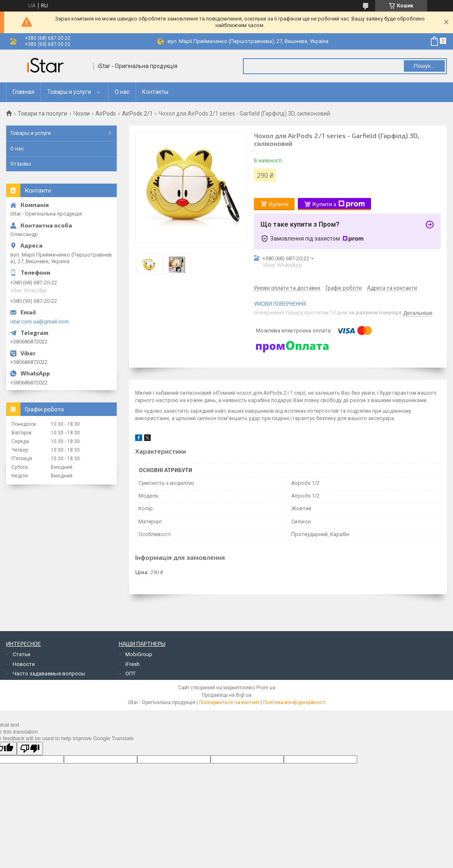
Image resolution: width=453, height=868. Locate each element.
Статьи (22, 654)
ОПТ (130, 674)
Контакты (155, 92)
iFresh (133, 664)
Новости (24, 664)
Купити (279, 204)
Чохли (82, 114)
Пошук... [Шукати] (424, 66)
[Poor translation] (30, 749)
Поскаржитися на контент (229, 702)
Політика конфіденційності (294, 702)
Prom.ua (266, 688)
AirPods (106, 114)
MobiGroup (139, 654)
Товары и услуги (69, 92)
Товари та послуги (42, 114)
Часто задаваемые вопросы (49, 674)
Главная (24, 92)
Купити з (339, 204)
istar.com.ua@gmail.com (40, 322)
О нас (122, 92)
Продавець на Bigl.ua (227, 695)
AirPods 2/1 (137, 114)
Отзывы (21, 164)
